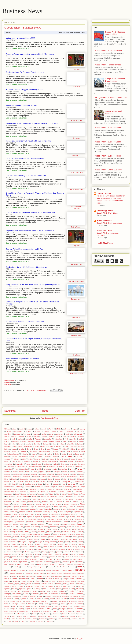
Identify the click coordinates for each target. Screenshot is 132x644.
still (48, 591)
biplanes (80, 444)
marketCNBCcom (35, 534)
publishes (40, 562)
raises (12, 564)
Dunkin (48, 484)
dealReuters (17, 474)
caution (42, 454)
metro (81, 537)
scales (47, 576)
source (65, 586)
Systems (31, 599)
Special (22, 589)
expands (67, 489)
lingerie (55, 529)
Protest (15, 562)
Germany (46, 504)
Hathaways (39, 512)
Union (54, 611)
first (75, 497)
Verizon (65, 614)
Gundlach (72, 509)
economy (28, 487)
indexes (15, 519)
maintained (66, 532)
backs (81, 439)
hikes (33, 514)
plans (37, 554)
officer (45, 547)
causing (34, 454)
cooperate (69, 467)
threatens (72, 601)
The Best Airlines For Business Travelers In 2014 (25, 72)
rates (32, 564)
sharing (47, 581)
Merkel (67, 537)
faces (17, 494)
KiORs (15, 527)
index (6, 519)
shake (24, 581)
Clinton (52, 459)
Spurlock (52, 589)
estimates (68, 487)
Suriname (48, 596)
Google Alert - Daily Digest (107, 213)
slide (52, 584)
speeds (29, 589)
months (14, 542)
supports (33, 596)
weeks (80, 616)
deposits (36, 477)
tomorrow (54, 604)
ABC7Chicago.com (76, 190)
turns (55, 609)
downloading (79, 482)
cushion (21, 472)
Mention (52, 537)
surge (40, 596)
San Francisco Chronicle (76, 281)
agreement (18, 431)
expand (58, 489)
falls (52, 494)
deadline (79, 472)
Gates (31, 504)
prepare (60, 557)
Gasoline (23, 504)
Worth (9, 621)
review (13, 574)
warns (57, 616)
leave (8, 529)
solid (44, 586)
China (69, 456)
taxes (72, 599)
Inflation (51, 519)
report (80, 567)
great (49, 507)
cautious (49, 454)
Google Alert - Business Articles (109, 51)
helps (62, 512)
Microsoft (14, 539)
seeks (57, 579)
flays (13, 499)
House (80, 514)
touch (70, 604)
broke (49, 449)
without (52, 619)
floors (19, 499)
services (16, 581)
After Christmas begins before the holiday (22, 359)
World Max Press (104, 231)
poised (7, 557)
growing (33, 509)
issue (81, 522)
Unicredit (46, 611)
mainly (57, 532)
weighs (7, 619)
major (74, 532)
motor (67, 542)
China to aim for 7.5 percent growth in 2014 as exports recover (31, 212)
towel (14, 606)
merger (59, 537)
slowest (80, 584)
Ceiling (57, 454)
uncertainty (79, 609)
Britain (36, 449)
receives (68, 564)
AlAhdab (46, 432)
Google (32, 507)
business (23, 451)
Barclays (31, 442)
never (66, 544)
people (51, 552)
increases (80, 517)
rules (74, 574)
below (14, 444)
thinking (55, 601)
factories (32, 494)
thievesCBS (45, 601)
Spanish (7, 589)
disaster (34, 479)
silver (23, 584)
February (10, 497)
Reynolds (28, 574)
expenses (33, 492)
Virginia (7, 616)
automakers (58, 439)
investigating (9, 522)
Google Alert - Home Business (108, 65)
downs (6, 484)
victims (73, 614)
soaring (37, 586)
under (6, 611)
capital (83, 452)
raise (6, 564)
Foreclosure (79, 499)
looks (75, 529)
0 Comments (41, 390)
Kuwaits (28, 527)
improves (54, 517)
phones (80, 552)
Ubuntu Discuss (104, 194)
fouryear (37, 502)
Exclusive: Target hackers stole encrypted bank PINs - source (30, 54)
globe (9, 507)
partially (19, 552)
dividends (80, 479)
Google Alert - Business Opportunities (115, 33)
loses (6, 532)
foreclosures (8, 502)
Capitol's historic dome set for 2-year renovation (25, 158)
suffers (63, 594)
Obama (31, 547)
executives (32, 489)
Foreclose (58, 499)
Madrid (50, 532)
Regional (32, 567)
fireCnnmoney (51, 497)
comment (71, 462)
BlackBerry (8, 447)
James (35, 524)
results (49, 570)
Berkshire (37, 444)
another (68, 434)
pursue (65, 562)
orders (23, 549)
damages (57, 472)
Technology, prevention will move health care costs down (28, 141)
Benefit (21, 444)
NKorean (7, 547)
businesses (33, 452)
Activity (51, 429)
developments (71, 477)
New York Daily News (76, 172)
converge (60, 467)
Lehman (15, 529)
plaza (50, 554)
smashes (29, 586)
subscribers (55, 594)
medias (16, 537)
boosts (74, 447)
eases (81, 484)
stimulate (55, 591)
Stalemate (80, 589)
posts (37, 557)
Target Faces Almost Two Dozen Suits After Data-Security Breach (32, 123)
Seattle (15, 579)
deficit (74, 474)
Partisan (28, 552)
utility (42, 614)
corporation (8, 469)
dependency (26, 477)
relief (58, 567)
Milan (36, 539)
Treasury (75, 606)
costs (32, 469)
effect (48, 487)
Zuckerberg (49, 621)
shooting (61, 581)
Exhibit (42, 489)
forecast (49, 499)
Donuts (29, 482)
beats (66, 441)
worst (83, 619)
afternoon (67, 429)
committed (79, 462)
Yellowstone (32, 621)
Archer (44, 437)
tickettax (22, 604)
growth (48, 509)
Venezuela (56, 614)
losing (13, 532)
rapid (19, 564)
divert (65, 479)
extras (69, 492)
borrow (81, 447)
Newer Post (10, 411)
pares (83, 549)
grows (41, 509)
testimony (35, 601)
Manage (8, 384)
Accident (22, 429)
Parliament (10, 552)
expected (23, 492)
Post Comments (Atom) (50, 418)
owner (77, 549)
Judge (73, 524)
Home (45, 411)
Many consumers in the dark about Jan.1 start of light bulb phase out (33, 284)
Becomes (73, 442)
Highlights (8, 514)
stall (6, 591)
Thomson (63, 601)
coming (62, 462)
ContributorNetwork (35, 466)
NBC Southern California (76, 208)
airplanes (37, 432)
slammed (44, 584)
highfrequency (78, 512)
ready (52, 564)
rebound (60, 564)
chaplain (23, 457)
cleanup (38, 459)
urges (27, 614)
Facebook (78, 492)
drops (40, 484)
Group (16, 509)
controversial (49, 467)
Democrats (16, 477)
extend (62, 492)
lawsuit (63, 527)
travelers (57, 606)
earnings (71, 484)
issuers (7, 524)
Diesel (6, 479)
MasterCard (64, 534)
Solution (50, 586)
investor (30, 522)
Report (7, 570)
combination (53, 462)
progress (7, 562)
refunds (24, 567)
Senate (80, 579)
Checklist (55, 457)
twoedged (62, 609)
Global (82, 504)
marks (55, 534)
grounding (8, 509)
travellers (66, 606)
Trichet (83, 606)
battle (45, 442)
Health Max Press (105, 243)
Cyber (35, 472)
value (48, 614)
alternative (70, 432)
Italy (28, 524)
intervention (79, 519)
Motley (60, 542)
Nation (30, 544)
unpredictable (9, 614)
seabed (7, 579)
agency (82, 429)
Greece (56, 507)
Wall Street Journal (76, 374)
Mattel (72, 534)
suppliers (17, 596)
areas (51, 436)
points (81, 554)
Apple (29, 436)
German (38, 504)
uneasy (14, 611)
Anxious (7, 437)
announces (60, 434)
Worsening (75, 619)
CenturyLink (79, 454)
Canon (68, 452)
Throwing (14, 604)
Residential (40, 570)
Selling (65, 579)
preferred (52, 557)
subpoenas (45, 594)
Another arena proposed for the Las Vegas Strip (25, 321)
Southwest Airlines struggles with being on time (24, 89)
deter (62, 477)
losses (20, 532)
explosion (52, 492)
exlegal (50, 489)
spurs (59, 589)
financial (35, 497)
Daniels (72, 472)
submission (35, 594)
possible (30, 557)
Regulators (42, 567)
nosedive (16, 547)
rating (39, 564)
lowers (34, 532)
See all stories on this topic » (17, 49)
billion (62, 444)
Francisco (59, 502)
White (14, 619)
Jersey (51, 524)
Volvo (14, 616)
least (83, 527)
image (14, 517)
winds (35, 619)
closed (73, 459)
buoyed (80, 449)
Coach (13, 462)
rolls (60, 574)
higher (68, 512)
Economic (18, 487)
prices (76, 557)
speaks (14, 589)
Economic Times (76, 120)
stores (81, 591)
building (64, 449)
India (22, 519)
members (44, 537)
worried (66, 619)
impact (21, 517)
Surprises (65, 596)
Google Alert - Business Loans (108, 128)
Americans (27, 434)
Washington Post (76, 264)
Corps (16, 469)
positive (22, 557)
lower (27, 532)
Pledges (58, 554)
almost (54, 432)
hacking (7, 512)
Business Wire (76, 335)
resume (56, 570)
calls (61, 451)
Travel (50, 606)
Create (7, 382)
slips (65, 584)
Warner (50, 616)
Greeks (71, 507)
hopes (73, 514)
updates (19, 614)
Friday (81, 502)
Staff (72, 589)
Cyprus (42, 472)
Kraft (21, 527)
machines (42, 532)
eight (54, 487)
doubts (57, 482)
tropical (28, 609)
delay (81, 474)
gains (15, 504)
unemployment (24, 611)
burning (14, 452)
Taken (46, 599)
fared (70, 494)
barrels (38, 442)
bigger (55, 444)
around (58, 437)
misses (64, 539)
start (19, 591)
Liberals (30, 529)
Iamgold (7, 517)
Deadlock (7, 474)
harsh (30, 512)
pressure (68, 557)
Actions (37, 429)
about (14, 429)
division (7, 482)
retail (63, 570)
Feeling (26, 497)
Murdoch (15, 544)
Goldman (24, 507)
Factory (40, 494)
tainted (39, 599)
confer (29, 464)
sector (40, 579)
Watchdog (72, 616)
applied (36, 437)
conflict (55, 464)
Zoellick (41, 621)
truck (34, 609)
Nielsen (73, 544)
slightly (58, 584)
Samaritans (30, 576)
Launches (45, 527)
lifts (36, 529)
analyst (44, 434)
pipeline (30, 554)
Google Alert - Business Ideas (108, 156)
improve (37, 517)
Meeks (23, 537)
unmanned (79, 611)
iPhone (65, 522)
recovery (7, 567)
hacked (80, 509)
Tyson (70, 609)
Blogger (79, 638)
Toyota (20, 606)
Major (81, 532)
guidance (57, 509)
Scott (74, 576)
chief (62, 457)
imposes (29, 517)
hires (38, 514)
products (42, 559)
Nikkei (81, 544)
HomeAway (54, 514)
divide (72, 479)
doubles (43, 482)
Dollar (14, 481)
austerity (29, 439)
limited (42, 529)
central (64, 454)
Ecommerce (8, 487)
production (33, 559)
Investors (39, 522)
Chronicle (79, 456)
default (52, 474)
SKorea (37, 584)
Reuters (80, 570)
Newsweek (76, 138)
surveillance (74, 596)
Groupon (24, 509)
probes (16, 559)
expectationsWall (10, 492)
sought (58, 586)
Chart (39, 457)
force (41, 499)
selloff (72, 579)
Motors (74, 542)
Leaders (77, 527)
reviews (20, 574)
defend (59, 474)
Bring (29, 449)
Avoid (67, 439)
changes (15, 457)
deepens (43, 474)
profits (59, 559)
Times (40, 604)
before (81, 442)
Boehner (59, 447)
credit (72, 469)
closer (80, 459)
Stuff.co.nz (76, 87)
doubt (50, 482)
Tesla (20, 601)
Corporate (79, 466)
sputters (66, 589)
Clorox (59, 459)
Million (43, 539)
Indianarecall (32, 519)
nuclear (24, 547)
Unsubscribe (9, 380)
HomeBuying (65, 514)
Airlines (28, 431)
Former (17, 502)
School (68, 576)
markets (47, 534)
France (51, 502)
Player (44, 554)
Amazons (79, 432)
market (23, 534)
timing (47, 604)
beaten (51, 442)
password (37, 552)
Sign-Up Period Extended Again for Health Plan (24, 249)
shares (38, 581)
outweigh (62, 549)
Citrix (24, 459)
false (58, 494)
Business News (22, 11)
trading (43, 606)
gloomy (16, 507)
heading (48, 512)
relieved (65, 567)
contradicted (21, 467)
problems (24, 559)
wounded (16, 621)
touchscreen (79, 604)
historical (45, 514)
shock (54, 581)
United (62, 611)
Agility (9, 432)
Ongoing (74, 547)
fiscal (81, 497)
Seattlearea (24, 579)
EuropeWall (11, 489)
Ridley (36, 574)
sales (21, 576)
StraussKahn (17, 594)
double (36, 482)
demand (7, 477)
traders (36, 606)
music (23, 544)
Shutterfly (10, 584)
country (54, 469)
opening (82, 547)
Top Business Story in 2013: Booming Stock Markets (27, 267)
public (32, 562)
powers (44, 557)
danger (64, 472)
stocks (72, 591)
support (25, 596)
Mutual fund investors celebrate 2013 (20, 38)
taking (58, 599)
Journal (65, 524)
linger (48, 529)
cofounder (27, 462)
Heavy (55, 512)
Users (35, 614)
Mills (50, 539)
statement (27, 591)
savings (40, 576)
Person (67, 552)
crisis (80, 469)
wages (26, 616)
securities (49, 579)
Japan (43, 524)
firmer (69, 497)
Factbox (24, 494)
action (30, 429)
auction (7, 439)
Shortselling (81, 581)
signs (17, 584)
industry (42, 519)
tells (6, 601)
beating (59, 442)
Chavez (46, 457)
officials (59, 547)
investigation (20, 522)
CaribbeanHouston (13, 454)
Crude (14, 472)
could (39, 469)
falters (64, 494)
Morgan (30, 542)
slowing (7, 586)
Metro (6, 539)
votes (20, 616)
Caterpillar (25, 454)
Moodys (22, 542)
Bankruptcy (16, 442)
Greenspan (79, 507)
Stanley (12, 591)
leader (69, 527)
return (70, 570)
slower (72, 584)
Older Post (80, 411)
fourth (30, 502)
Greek (64, 507)
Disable (14, 479)
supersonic (8, 596)
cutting (28, 472)
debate (26, 474)
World (59, 619)
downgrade (66, 481)
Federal (18, 497)
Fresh (74, 502)
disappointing (24, 479)
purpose (57, 562)
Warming (42, 616)
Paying (44, 552)
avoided (74, 439)
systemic (23, 599)
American (17, 434)
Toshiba (63, 604)
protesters (24, 562)
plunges (74, 554)
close (66, 459)
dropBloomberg (30, 484)
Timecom (31, 604)
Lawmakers (54, 527)
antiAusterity (78, 434)
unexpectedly (36, 611)
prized (83, 557)
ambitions (8, 434)
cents (71, 454)
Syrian (16, 599)
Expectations (77, 489)
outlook (39, 549)
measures (8, 537)
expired (42, 492)
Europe (82, 487)
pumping (49, 562)
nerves (53, 544)
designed (55, 477)
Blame (43, 447)
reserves (31, 570)
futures (7, 504)
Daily (49, 472)
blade (37, 447)
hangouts (22, 512)
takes (52, 599)
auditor (20, 439)
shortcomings (71, 581)
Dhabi (81, 477)
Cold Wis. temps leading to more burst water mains (26, 176)
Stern (42, 591)
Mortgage (39, 542)
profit (50, 559)
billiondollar (71, 444)
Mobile (81, 539)
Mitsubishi (73, 539)
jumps (80, 524)
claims (30, 459)
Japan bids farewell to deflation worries (21, 105)
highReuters (18, 514)
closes (6, 462)
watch (64, 616)
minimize (57, 539)
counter (46, 469)
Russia (81, 574)
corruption (24, 469)
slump (14, 586)
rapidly (26, 564)
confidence (37, 464)
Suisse (71, 594)
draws (14, 484)
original (31, 549)
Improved (46, 517)
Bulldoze (72, 449)
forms (24, 502)
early (63, 484)
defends (67, 474)
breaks (21, 449)
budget (56, 449)
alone (62, 432)
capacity (75, 452)
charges (31, 457)
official (52, 547)
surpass (57, 596)
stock (62, 591)
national (38, 544)
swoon (9, 599)
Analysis (36, 434)
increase (71, 517)
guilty (64, 509)
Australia (38, 439)
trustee (41, 609)
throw (6, 604)
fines (42, 497)
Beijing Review (76, 227)
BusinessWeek (44, 452)
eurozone (22, 489)
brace (14, 449)
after (58, 429)
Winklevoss (43, 619)
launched (36, 527)
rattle (46, 564)
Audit (13, 439)
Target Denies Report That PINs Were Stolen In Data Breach (30, 230)
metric (75, 537)
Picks (16, 554)
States (35, 591)
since (29, 584)
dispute (58, 479)
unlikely (70, 611)
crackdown (64, 469)
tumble (48, 609)
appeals (22, 437)
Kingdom (7, 527)
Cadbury (54, 452)
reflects (16, 567)
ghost (53, 504)
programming (78, 559)
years (23, 621)
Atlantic (72, 437)
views (80, 614)
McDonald (80, 534)
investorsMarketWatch (53, 522)
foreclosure (68, 499)
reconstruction (78, 564)
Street (26, 594)
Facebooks (8, 494)
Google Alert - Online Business (109, 170)
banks (24, 442)
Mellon (36, 537)
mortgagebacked (50, 542)
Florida (27, 499)
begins (7, 444)
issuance (74, 522)
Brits (43, 449)
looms (81, 529)
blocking (51, 447)
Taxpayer (80, 599)
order (17, 549)
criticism (7, 472)
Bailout (7, 441)
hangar (14, 512)
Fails (46, 494)
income (63, 517)
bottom (7, 449)
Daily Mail (76, 69)
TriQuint (20, 609)
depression (45, 477)
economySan (39, 487)
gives (60, 504)
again (75, 429)
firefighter (61, 497)
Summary (79, 594)
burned (7, 452)
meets (29, 537)
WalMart (34, 616)
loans (62, 529)
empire (60, 487)
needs (46, 544)
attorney (80, 437)
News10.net (76, 155)
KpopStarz (76, 355)
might (30, 539)
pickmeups (8, 554)
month (6, 542)
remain (72, 567)
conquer (72, 464)
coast (20, 462)
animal (51, 434)
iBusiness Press (104, 221)
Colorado (44, 462)
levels (23, 529)
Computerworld (76, 299)
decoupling (34, 474)
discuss (42, 479)
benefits (28, 444)
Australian (48, 439)
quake (72, 562)
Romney (67, 574)
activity (44, 429)
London (68, 529)
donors (21, 482)
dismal (50, 479)
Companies (19, 464)
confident (47, 464)
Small (21, 586)
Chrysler (7, 459)
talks (65, 599)
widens (27, 619)
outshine (54, 549)
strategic (7, 594)
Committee (8, 464)
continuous (11, 467)
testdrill (27, 601)
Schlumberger (57, 576)
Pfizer (74, 552)
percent (59, 552)
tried (8, 609)
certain (7, 457)
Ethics (75, 487)
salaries (14, 576)
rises (42, 574)
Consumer (81, 464)
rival (48, 574)
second (33, 579)
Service (7, 581)
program (67, 559)
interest (60, 519)
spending (37, 589)
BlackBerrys (18, 447)
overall (70, 549)
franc (44, 502)
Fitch (6, 499)
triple (14, 609)
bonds (66, 446)
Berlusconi (46, 444)
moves (7, 544)
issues (15, 524)
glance (66, 504)
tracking (28, 606)
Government (41, 507)
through (80, 601)
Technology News (105, 211)
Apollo (14, 437)
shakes (31, 581)
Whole (20, 619)
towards (7, 606)
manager (7, 534)
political (14, 557)
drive (20, 484)
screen (81, 576)
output (47, 549)
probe (9, 559)
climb (45, 459)
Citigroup (16, 459)
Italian (21, 524)
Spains (81, 586)
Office (39, 547)
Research (22, 570)
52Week (7, 429)
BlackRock (28, 446)
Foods (34, 499)
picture (22, 554)
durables (56, 484)
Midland (23, 539)
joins (58, 524)
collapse (35, 462)
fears (83, 494)
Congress (64, 464)
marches (15, 534)
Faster (76, 494)
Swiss (83, 596)
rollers (54, 574)
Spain (73, 586)
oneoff (67, 547)
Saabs (6, 576)
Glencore (74, 504)
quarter (80, 562)
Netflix (60, 544)
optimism (9, 549)
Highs (26, 514)
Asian (65, 436)
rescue (14, 570)
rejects (51, 567)
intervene (69, 519)
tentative (12, 601)
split (45, 589)
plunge (66, 554)
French (67, 502)
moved (81, 542)
